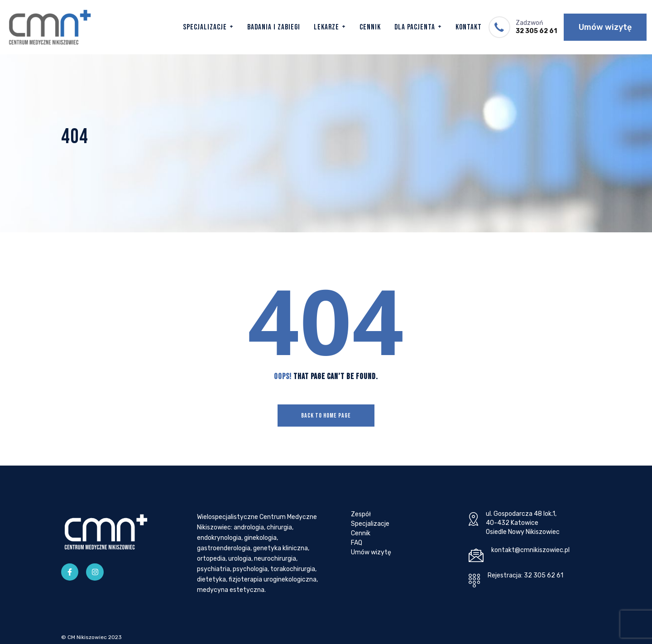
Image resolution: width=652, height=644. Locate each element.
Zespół (361, 514)
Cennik (370, 27)
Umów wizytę (605, 27)
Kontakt (469, 27)
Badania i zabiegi (274, 27)
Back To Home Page (326, 416)
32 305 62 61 (536, 31)
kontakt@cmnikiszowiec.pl (530, 550)
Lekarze (326, 27)
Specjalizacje (205, 27)
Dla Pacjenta (415, 27)
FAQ (357, 543)
